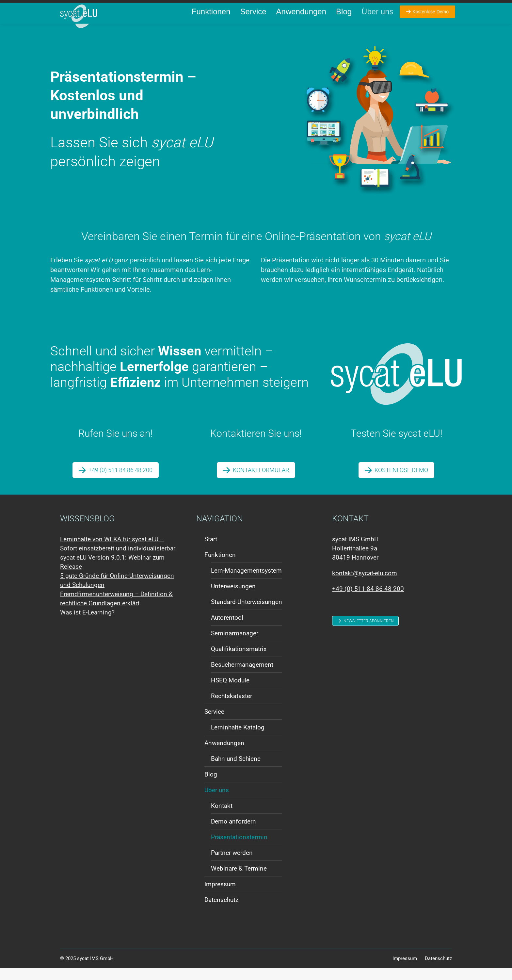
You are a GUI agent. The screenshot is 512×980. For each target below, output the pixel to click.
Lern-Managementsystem (246, 582)
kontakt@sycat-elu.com (153, 6)
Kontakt (222, 817)
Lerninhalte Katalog (238, 739)
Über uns (217, 802)
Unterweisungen (233, 598)
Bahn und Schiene (236, 770)
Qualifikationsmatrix (239, 661)
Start (211, 551)
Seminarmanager (235, 645)
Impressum (220, 896)
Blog (211, 786)
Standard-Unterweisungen (247, 614)
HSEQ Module (230, 692)
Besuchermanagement (242, 676)
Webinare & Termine (239, 880)
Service (214, 723)
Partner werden (232, 865)
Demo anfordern (233, 833)
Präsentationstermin (239, 849)
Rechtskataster (232, 708)
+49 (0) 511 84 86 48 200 (92, 6)
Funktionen (220, 567)
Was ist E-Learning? (87, 624)
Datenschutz (221, 912)
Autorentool (227, 629)
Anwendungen (224, 755)
